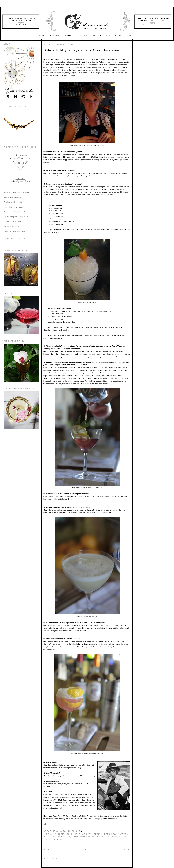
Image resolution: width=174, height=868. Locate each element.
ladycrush (78, 837)
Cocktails (55, 36)
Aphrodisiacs (61, 834)
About (41, 36)
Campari (76, 834)
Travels (84, 36)
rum (115, 837)
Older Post (127, 850)
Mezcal (106, 837)
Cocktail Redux (92, 834)
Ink (84, 65)
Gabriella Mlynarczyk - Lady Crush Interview (82, 50)
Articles (70, 36)
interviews (59, 837)
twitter (115, 819)
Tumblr (97, 36)
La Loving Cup (55, 70)
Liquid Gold (93, 837)
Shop (109, 36)
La (69, 837)
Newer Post (47, 850)
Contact (131, 36)
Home (87, 850)
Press (118, 36)
